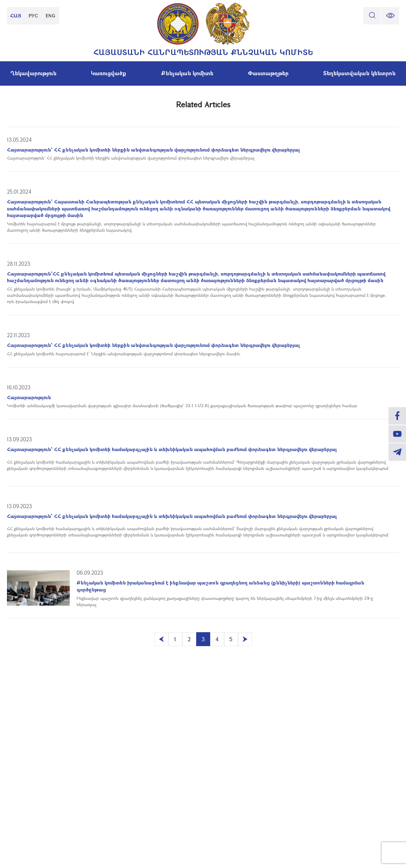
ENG (51, 15)
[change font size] (390, 16)
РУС (33, 15)
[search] (372, 16)
